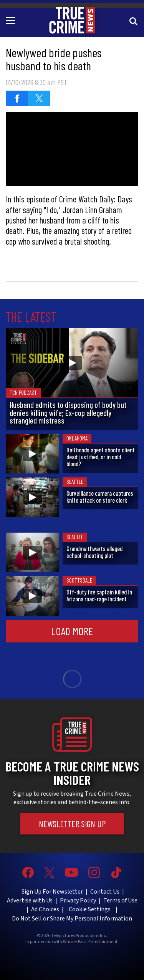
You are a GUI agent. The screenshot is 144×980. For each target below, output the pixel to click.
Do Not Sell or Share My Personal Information (72, 919)
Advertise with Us (30, 901)
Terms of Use (120, 901)
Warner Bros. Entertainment (90, 942)
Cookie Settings (90, 909)
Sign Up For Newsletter (52, 892)
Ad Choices (45, 909)
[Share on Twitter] (39, 98)
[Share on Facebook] (17, 98)
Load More (72, 631)
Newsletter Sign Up (72, 824)
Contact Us (105, 892)
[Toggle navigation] (12, 20)
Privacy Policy (78, 901)
